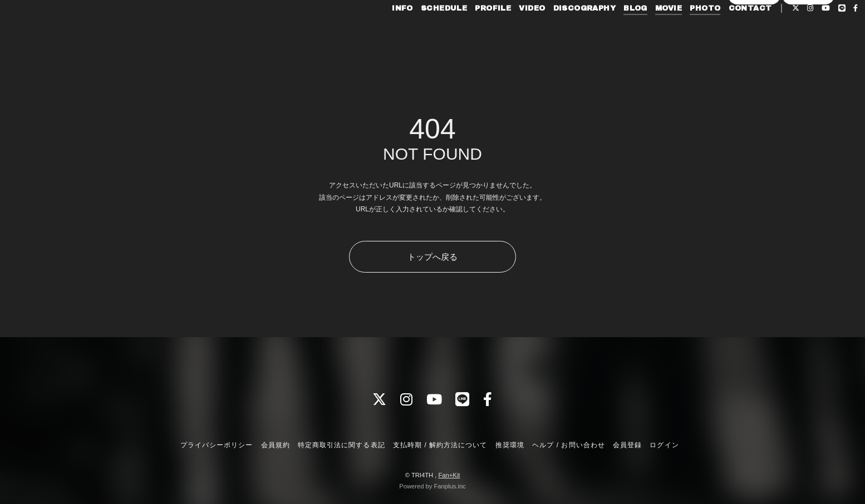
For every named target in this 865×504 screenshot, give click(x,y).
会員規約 (276, 445)
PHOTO (680, 32)
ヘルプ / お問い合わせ (568, 445)
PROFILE (468, 32)
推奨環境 (510, 445)
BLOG (610, 32)
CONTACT (725, 32)
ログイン (808, 51)
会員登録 (754, 51)
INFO (377, 32)
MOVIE (643, 32)
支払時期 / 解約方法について (440, 445)
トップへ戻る (432, 257)
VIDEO (507, 32)
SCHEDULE (419, 32)
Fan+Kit (449, 475)
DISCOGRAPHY (559, 32)
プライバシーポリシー (217, 445)
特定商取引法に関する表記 (341, 445)
